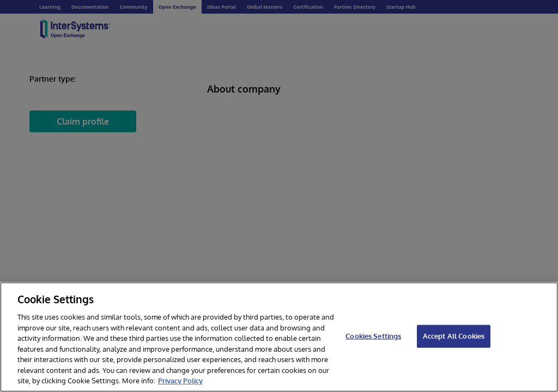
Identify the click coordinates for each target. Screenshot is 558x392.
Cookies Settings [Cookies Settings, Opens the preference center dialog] (373, 336)
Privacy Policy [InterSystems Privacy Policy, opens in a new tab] (180, 381)
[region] (279, 337)
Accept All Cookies (454, 336)
